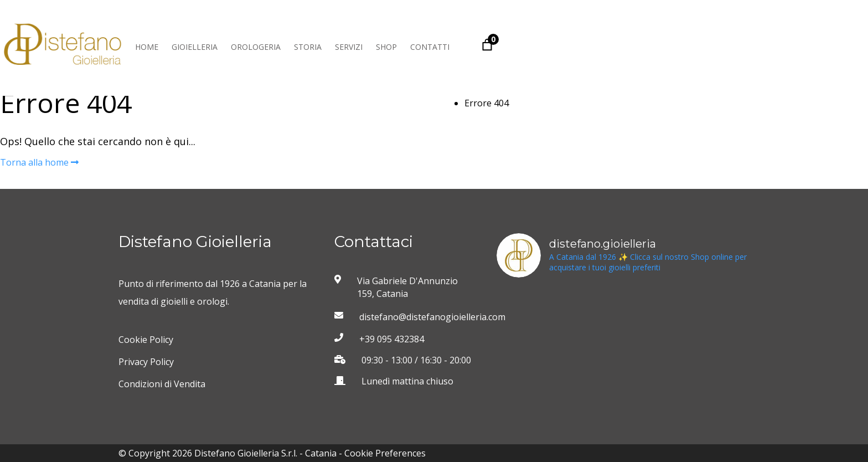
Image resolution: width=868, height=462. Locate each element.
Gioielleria (195, 47)
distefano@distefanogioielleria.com (418, 317)
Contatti (430, 47)
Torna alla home (39, 162)
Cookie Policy (146, 340)
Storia (308, 47)
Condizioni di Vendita (162, 384)
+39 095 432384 (392, 339)
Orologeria (256, 47)
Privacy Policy (146, 362)
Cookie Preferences (385, 453)
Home (147, 47)
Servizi (349, 47)
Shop (386, 47)
